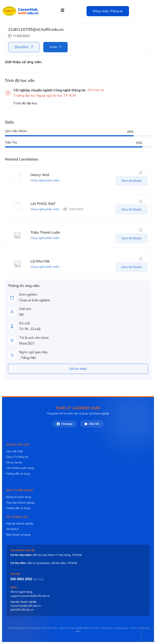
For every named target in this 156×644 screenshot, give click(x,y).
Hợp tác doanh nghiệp (20, 523)
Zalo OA (92, 424)
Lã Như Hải (40, 261)
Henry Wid (40, 175)
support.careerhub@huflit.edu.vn (30, 596)
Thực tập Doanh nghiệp (20, 503)
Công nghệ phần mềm (45, 180)
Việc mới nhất (14, 451)
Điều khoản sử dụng (18, 535)
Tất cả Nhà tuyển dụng (20, 468)
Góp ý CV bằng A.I (17, 457)
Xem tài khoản (132, 181)
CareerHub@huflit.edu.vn (26, 606)
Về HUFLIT (13, 529)
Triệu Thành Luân (45, 232)
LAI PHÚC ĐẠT (43, 204)
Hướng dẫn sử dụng (18, 474)
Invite (53, 47)
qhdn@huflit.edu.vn (22, 610)
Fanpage (65, 424)
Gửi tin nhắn (78, 369)
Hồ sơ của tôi (14, 462)
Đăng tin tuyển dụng (19, 497)
